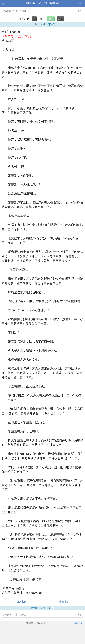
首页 (81, 3)
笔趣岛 (30, 623)
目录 (43, 24)
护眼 (51, 19)
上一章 (33, 24)
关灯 (60, 19)
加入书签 (21, 602)
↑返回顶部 (78, 623)
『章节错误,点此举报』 (17, 36)
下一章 (52, 24)
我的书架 (64, 602)
